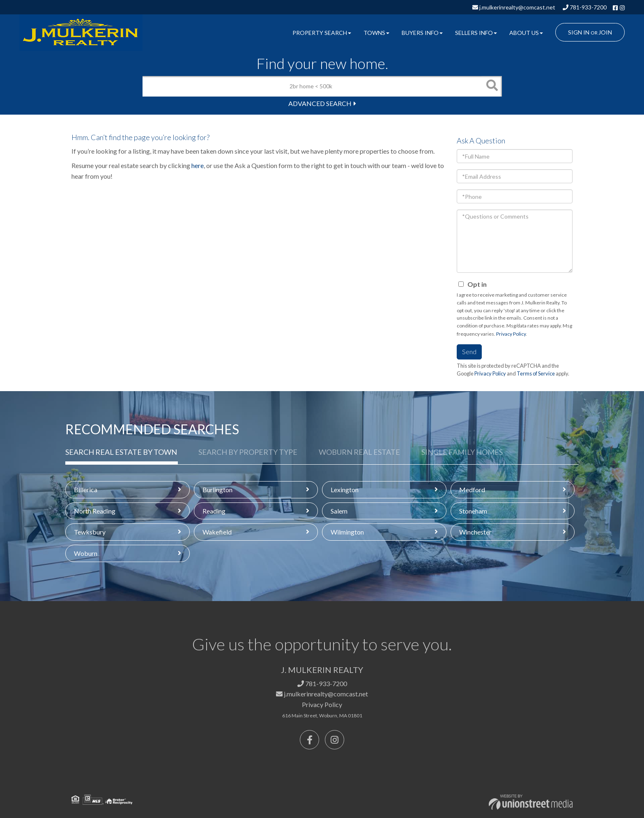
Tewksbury (90, 532)
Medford (472, 490)
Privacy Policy (511, 334)
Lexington (345, 490)
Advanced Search (320, 103)
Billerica (86, 490)
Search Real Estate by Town (121, 452)
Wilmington (347, 532)
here (198, 165)
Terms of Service (536, 373)
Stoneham (473, 511)
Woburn (86, 553)
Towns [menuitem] (376, 33)
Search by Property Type (248, 452)
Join (605, 32)
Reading (214, 511)
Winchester (475, 532)
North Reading (95, 511)
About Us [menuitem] (526, 33)
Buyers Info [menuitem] (422, 33)
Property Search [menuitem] (322, 33)
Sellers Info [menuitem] (476, 33)
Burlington (217, 490)
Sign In (579, 32)
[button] (492, 86)
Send (469, 351)
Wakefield (217, 532)
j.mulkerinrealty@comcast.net (514, 7)
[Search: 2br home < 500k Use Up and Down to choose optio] (312, 86)
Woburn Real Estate (359, 452)
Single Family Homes (462, 452)
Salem (339, 511)
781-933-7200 (585, 7)
